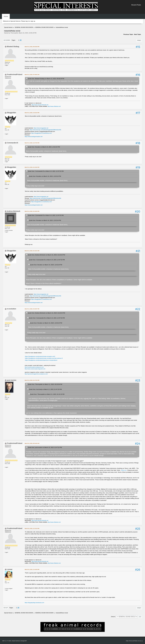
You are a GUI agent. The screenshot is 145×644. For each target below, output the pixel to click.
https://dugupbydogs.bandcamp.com (34, 603)
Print (139, 40)
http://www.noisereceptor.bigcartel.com (35, 369)
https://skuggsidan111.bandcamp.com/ (41, 133)
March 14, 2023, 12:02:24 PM (32, 113)
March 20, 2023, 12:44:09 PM (32, 569)
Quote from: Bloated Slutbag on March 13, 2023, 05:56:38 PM (46, 79)
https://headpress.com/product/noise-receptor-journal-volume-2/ (44, 358)
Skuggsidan (11, 113)
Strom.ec (124, 470)
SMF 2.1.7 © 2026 (7, 641)
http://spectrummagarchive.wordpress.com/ (36, 374)
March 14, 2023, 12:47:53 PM (32, 143)
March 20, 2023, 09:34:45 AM (32, 443)
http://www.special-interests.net (40, 105)
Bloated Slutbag (13, 47)
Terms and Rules (133, 641)
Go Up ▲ (140, 641)
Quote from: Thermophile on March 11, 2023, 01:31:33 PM (47, 394)
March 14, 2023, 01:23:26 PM (32, 167)
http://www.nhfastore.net (54, 106)
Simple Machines (16, 641)
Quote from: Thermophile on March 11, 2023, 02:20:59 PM (45, 384)
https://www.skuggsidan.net (41, 128)
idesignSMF (24, 641)
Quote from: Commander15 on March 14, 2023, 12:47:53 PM (46, 171)
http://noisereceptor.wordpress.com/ (34, 367)
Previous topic (128, 34)
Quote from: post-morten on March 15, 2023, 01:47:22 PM (45, 447)
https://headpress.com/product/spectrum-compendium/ (41, 360)
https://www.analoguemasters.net (34, 137)
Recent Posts (136, 5)
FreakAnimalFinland (15, 74)
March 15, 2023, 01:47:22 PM (32, 380)
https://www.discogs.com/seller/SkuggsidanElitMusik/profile (45, 130)
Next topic (138, 34)
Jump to (113, 617)
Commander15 (13, 143)
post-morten (12, 380)
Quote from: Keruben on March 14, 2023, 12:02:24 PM (44, 147)
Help (127, 641)
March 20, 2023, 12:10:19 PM (32, 528)
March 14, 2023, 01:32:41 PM (32, 251)
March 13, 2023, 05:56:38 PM (32, 47)
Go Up (6, 608)
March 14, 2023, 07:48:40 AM (32, 74)
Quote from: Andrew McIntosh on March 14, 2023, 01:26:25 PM (46, 255)
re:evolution (11, 309)
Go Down (7, 40)
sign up (33, 21)
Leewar (10, 569)
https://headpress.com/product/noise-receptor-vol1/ (40, 356)
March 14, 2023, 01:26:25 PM (32, 211)
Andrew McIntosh (13, 211)
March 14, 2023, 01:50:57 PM (32, 309)
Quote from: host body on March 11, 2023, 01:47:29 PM (45, 389)
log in (27, 21)
